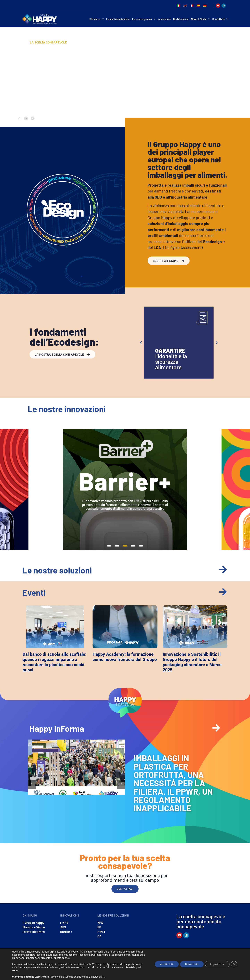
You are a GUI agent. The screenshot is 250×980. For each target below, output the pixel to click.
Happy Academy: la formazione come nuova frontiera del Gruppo (125, 657)
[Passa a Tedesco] (205, 5)
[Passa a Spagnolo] (198, 5)
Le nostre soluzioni (57, 570)
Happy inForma (57, 728)
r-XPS (64, 923)
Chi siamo (97, 19)
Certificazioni (181, 19)
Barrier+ (125, 481)
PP (99, 927)
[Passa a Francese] (192, 5)
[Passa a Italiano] (178, 5)
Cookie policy (191, 972)
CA (99, 936)
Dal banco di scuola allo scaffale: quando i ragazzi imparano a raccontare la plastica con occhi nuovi (55, 662)
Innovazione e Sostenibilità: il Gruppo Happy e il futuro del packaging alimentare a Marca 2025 (192, 662)
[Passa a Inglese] (185, 5)
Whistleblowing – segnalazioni (214, 969)
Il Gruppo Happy (33, 923)
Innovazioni (164, 19)
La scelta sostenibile (118, 19)
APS (63, 927)
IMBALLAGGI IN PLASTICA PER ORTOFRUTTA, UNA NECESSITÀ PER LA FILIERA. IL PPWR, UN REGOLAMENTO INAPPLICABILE (173, 783)
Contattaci (220, 19)
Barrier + (66, 932)
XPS (100, 923)
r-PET (101, 932)
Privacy (179, 972)
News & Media (200, 19)
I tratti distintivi (34, 932)
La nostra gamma (144, 19)
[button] (141, 343)
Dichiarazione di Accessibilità (214, 972)
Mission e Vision (34, 927)
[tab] (19, 118)
